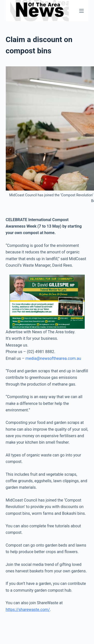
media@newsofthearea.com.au (53, 358)
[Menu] (81, 11)
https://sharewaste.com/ (28, 610)
